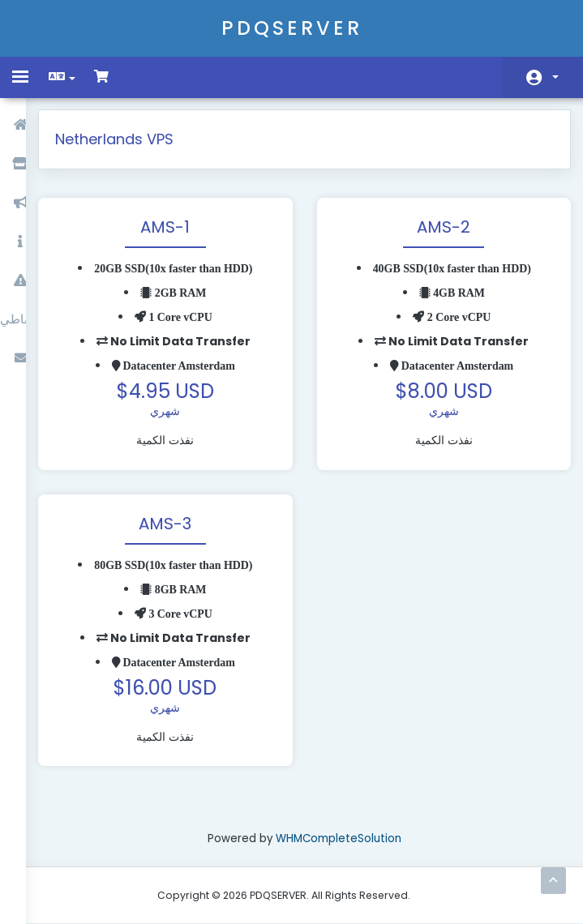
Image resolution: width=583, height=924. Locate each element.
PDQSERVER (292, 28)
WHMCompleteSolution (346, 838)
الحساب (555, 77)
